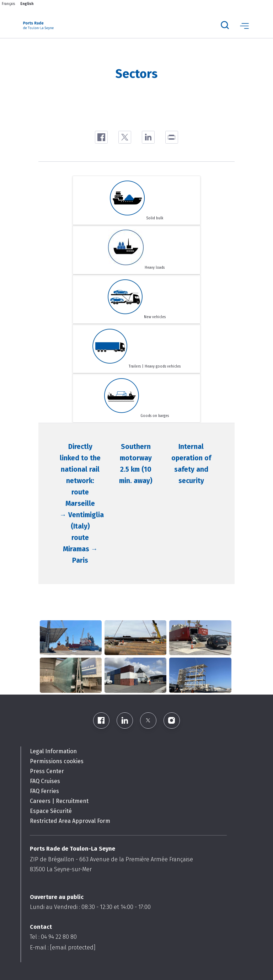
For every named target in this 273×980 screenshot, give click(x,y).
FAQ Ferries (44, 791)
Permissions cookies (57, 761)
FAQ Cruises (45, 781)
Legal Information (53, 751)
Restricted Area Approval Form (70, 821)
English (27, 4)
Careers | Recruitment (59, 801)
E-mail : (63, 947)
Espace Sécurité (51, 811)
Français (8, 4)
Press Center (47, 771)
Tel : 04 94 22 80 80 (53, 937)
